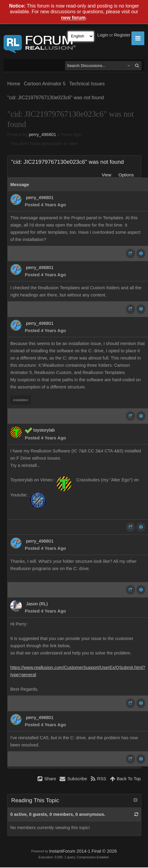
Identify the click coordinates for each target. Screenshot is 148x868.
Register (122, 35)
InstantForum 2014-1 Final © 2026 (83, 851)
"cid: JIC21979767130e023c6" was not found (56, 98)
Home (14, 84)
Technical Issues (87, 84)
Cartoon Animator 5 (45, 84)
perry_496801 (42, 135)
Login (103, 35)
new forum (73, 18)
